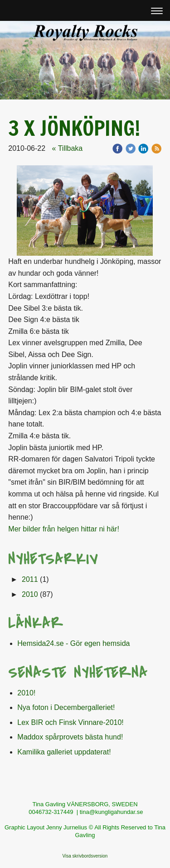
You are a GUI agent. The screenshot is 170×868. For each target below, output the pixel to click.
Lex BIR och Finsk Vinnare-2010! (70, 722)
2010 (30, 594)
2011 (30, 579)
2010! (26, 693)
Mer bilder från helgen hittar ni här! (64, 529)
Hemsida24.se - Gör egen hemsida (73, 643)
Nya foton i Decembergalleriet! (66, 707)
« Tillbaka (68, 148)
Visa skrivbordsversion (85, 856)
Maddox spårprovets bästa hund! (70, 737)
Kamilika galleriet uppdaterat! (64, 752)
